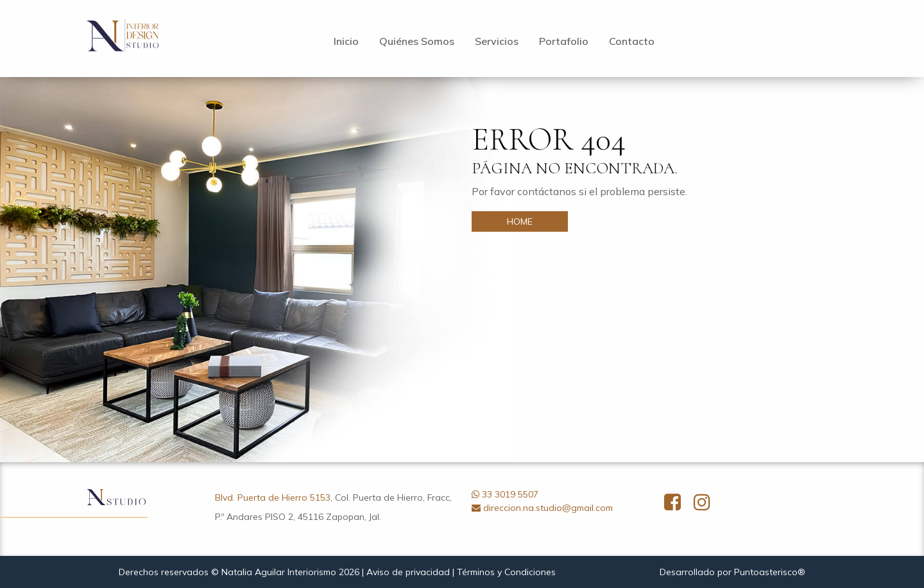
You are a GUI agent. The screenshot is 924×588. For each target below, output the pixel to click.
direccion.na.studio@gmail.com (548, 508)
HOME (520, 221)
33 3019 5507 (510, 494)
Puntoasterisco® (770, 572)
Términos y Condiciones (506, 572)
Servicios (497, 41)
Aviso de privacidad (408, 572)
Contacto (632, 41)
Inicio (346, 41)
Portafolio (564, 41)
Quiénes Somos (417, 41)
